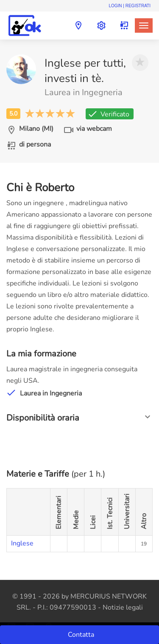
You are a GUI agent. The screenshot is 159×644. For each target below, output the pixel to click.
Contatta (82, 635)
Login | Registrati (130, 6)
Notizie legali (123, 607)
